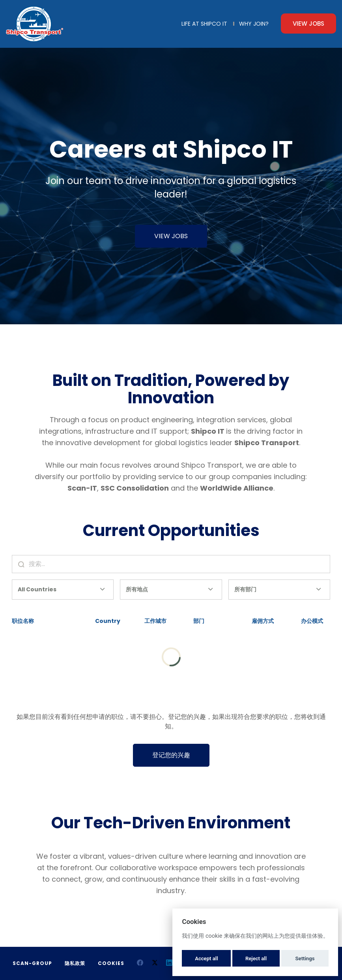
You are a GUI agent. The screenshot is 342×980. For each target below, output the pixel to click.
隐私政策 (75, 963)
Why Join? (254, 24)
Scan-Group (32, 963)
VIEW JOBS (171, 236)
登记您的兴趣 (171, 755)
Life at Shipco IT (204, 24)
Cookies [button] (111, 963)
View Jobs (308, 24)
